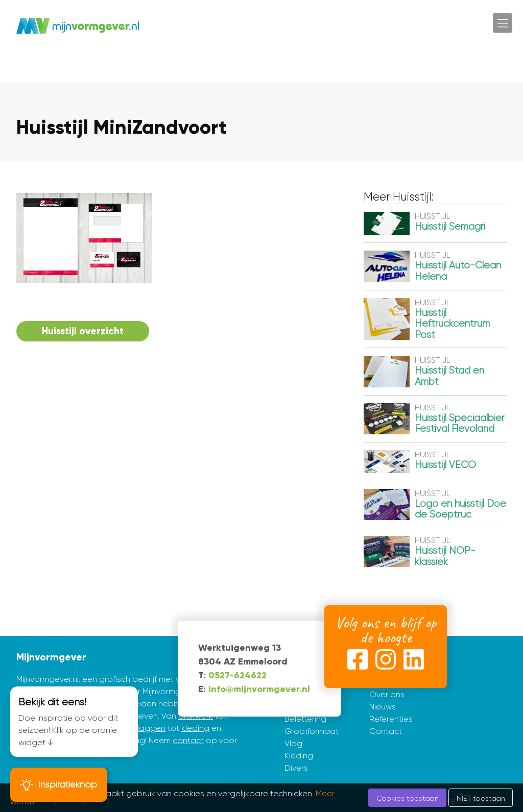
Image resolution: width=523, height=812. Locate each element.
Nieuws (383, 707)
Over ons (387, 694)
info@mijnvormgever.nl (259, 689)
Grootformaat (312, 731)
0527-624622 (237, 675)
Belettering (305, 719)
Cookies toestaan (408, 798)
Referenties (391, 719)
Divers (296, 768)
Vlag (293, 743)
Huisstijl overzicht (83, 331)
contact (188, 740)
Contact (386, 731)
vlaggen (149, 728)
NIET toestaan (481, 798)
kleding (195, 728)
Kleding (299, 756)
